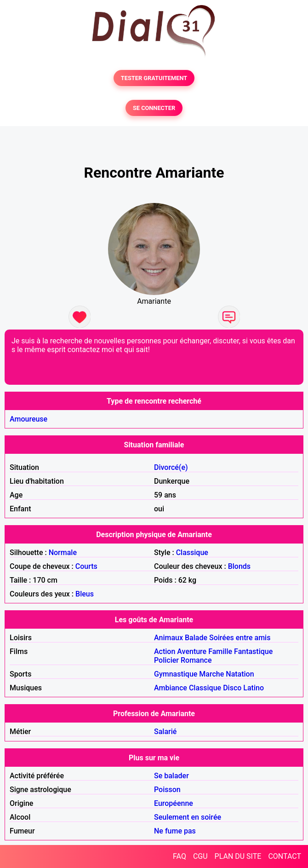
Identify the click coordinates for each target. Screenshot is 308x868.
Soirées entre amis (240, 638)
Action (165, 651)
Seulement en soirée (188, 817)
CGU (200, 856)
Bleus (85, 594)
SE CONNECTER (154, 108)
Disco (232, 688)
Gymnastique (176, 674)
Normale (63, 553)
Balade (196, 638)
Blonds (239, 566)
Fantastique (253, 651)
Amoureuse (29, 419)
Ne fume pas (175, 831)
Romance (196, 660)
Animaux (168, 638)
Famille (220, 651)
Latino (254, 688)
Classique (192, 553)
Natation (240, 674)
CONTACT (285, 856)
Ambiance (171, 688)
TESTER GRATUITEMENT (154, 78)
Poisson (167, 790)
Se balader (171, 776)
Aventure (192, 651)
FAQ (180, 856)
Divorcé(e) (171, 467)
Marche (211, 674)
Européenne (174, 803)
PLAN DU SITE (238, 856)
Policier (166, 660)
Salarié (165, 732)
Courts (86, 566)
